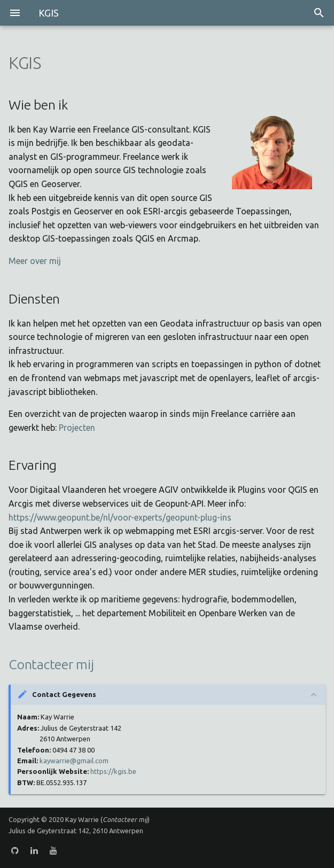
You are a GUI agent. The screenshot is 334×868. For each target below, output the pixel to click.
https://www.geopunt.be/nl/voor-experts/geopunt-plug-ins (120, 517)
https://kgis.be (113, 771)
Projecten (77, 428)
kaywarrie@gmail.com (74, 761)
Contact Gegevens (64, 694)
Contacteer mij (51, 664)
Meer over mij (35, 261)
